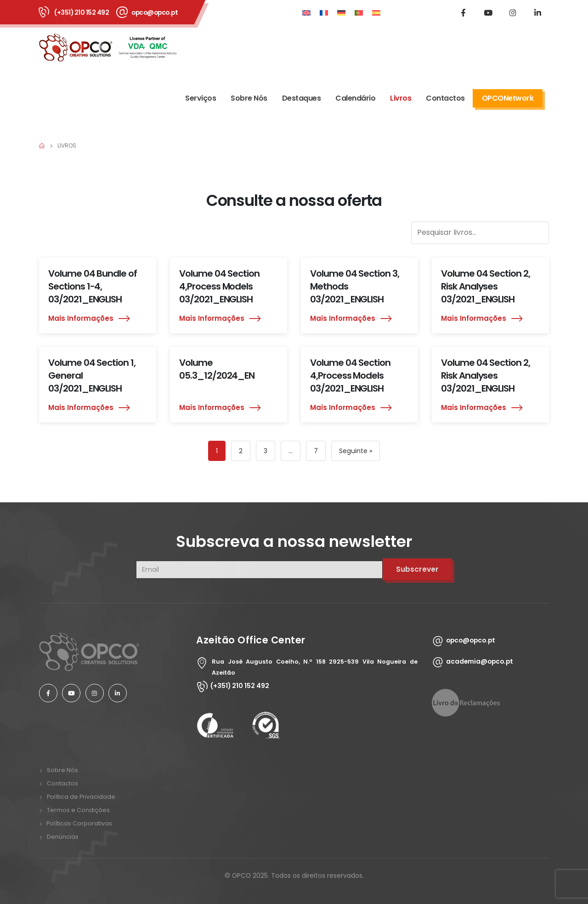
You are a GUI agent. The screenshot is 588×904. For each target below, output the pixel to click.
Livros (401, 98)
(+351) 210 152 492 (82, 12)
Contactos (445, 98)
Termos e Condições (78, 810)
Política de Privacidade (81, 797)
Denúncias (63, 837)
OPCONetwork (508, 98)
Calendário (355, 98)
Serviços (201, 98)
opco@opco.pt (155, 12)
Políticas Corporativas (79, 823)
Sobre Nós (249, 98)
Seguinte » (356, 451)
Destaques (302, 98)
